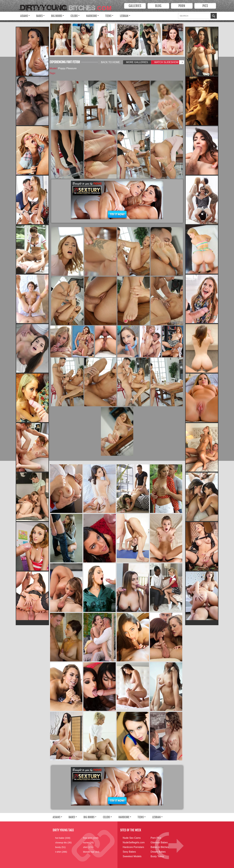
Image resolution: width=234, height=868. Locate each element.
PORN (182, 6)
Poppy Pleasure (67, 68)
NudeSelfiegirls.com (134, 842)
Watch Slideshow (166, 62)
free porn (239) (91, 838)
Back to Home (110, 62)
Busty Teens (157, 856)
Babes (39, 16)
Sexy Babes (129, 852)
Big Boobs (57, 16)
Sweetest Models (132, 856)
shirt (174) (88, 847)
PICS (205, 6)
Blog (158, 6)
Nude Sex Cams (132, 838)
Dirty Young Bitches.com (67, 7)
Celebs (74, 16)
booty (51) (61, 847)
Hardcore (92, 16)
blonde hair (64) (91, 852)
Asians (24, 16)
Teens (108, 16)
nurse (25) (88, 842)
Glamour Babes (159, 842)
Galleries (135, 6)
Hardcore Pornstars (133, 847)
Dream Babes (158, 852)
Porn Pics (156, 838)
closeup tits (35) (63, 842)
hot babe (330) (63, 838)
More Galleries (137, 62)
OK (214, 16)
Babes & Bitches (160, 847)
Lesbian (124, 16)
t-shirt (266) (61, 852)
